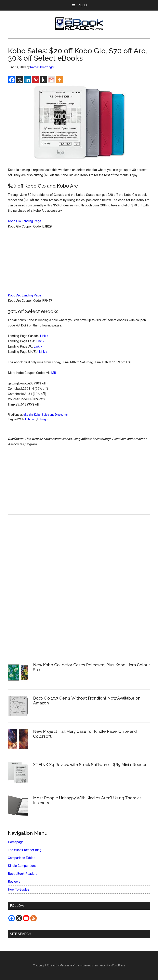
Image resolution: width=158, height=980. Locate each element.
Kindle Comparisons (22, 866)
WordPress (118, 965)
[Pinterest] (36, 80)
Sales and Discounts (55, 415)
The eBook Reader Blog (25, 850)
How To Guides (19, 889)
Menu (82, 5)
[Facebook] (12, 80)
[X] (20, 80)
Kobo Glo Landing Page (25, 221)
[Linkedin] (28, 80)
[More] (59, 80)
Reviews (14, 882)
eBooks (28, 415)
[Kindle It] (44, 80)
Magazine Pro (68, 965)
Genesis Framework (95, 965)
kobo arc (31, 419)
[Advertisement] (79, 263)
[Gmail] (51, 80)
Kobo (37, 415)
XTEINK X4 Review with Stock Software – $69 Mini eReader (90, 765)
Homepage (16, 842)
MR (54, 373)
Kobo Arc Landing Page (25, 295)
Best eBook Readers (23, 874)
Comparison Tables (22, 858)
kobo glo (43, 419)
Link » (44, 336)
